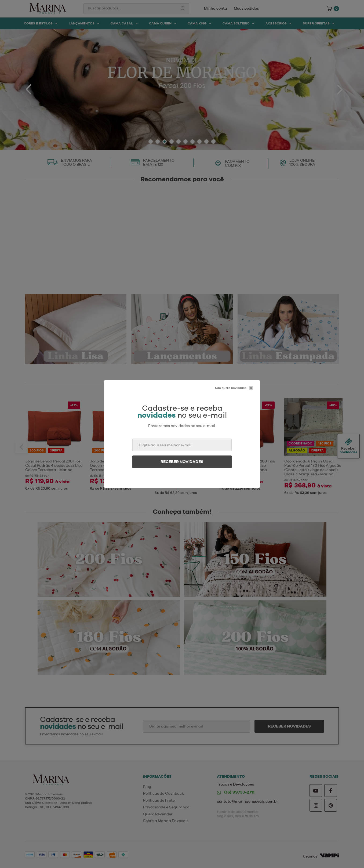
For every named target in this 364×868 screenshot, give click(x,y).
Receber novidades (182, 462)
